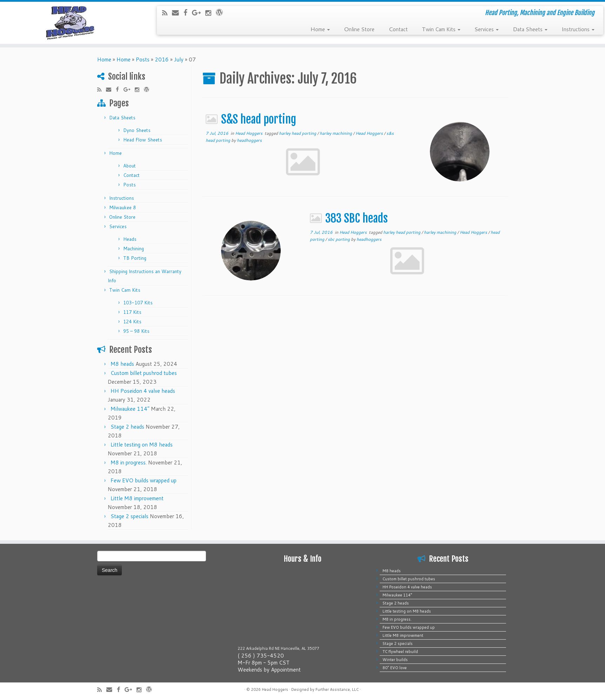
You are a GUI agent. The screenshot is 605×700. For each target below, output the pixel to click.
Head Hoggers (249, 133)
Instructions (578, 29)
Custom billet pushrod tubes (144, 373)
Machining (134, 249)
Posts (143, 60)
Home (320, 29)
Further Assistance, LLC (337, 689)
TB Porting (135, 258)
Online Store (359, 29)
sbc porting (339, 239)
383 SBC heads (358, 218)
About (129, 166)
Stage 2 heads (127, 427)
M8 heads (122, 364)
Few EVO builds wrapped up (144, 480)
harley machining (336, 133)
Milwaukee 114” (130, 409)
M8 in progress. (129, 463)
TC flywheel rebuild (400, 652)
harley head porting (298, 133)
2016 (162, 60)
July (179, 60)
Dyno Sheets (137, 130)
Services (487, 29)
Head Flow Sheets (143, 140)
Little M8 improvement (137, 498)
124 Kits (132, 322)
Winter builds (395, 660)
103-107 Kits (138, 303)
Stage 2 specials (129, 516)
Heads (130, 239)
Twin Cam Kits (441, 29)
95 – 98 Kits (136, 331)
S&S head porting (260, 119)
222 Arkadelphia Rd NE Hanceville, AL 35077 (278, 648)
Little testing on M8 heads (142, 445)
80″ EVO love (395, 668)
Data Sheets (530, 29)
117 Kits (132, 312)
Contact (398, 29)
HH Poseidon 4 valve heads (143, 391)
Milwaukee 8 (122, 207)
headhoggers (249, 140)
